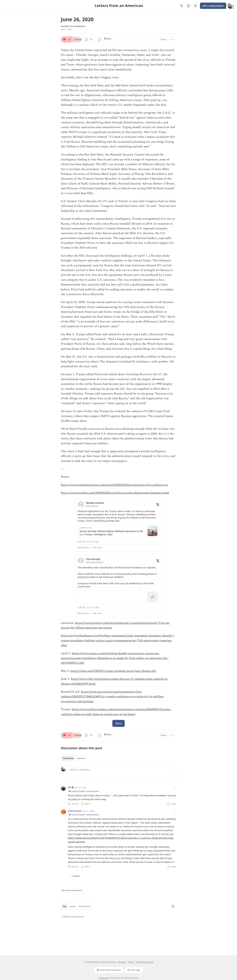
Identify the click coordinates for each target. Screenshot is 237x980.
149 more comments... (72, 890)
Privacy (122, 962)
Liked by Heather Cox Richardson (84, 791)
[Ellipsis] (175, 787)
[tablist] (74, 758)
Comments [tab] (68, 758)
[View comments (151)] (89, 39)
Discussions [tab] (85, 906)
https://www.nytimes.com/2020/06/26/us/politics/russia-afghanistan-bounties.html (115, 493)
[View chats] (189, 6)
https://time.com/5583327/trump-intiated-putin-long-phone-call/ (113, 671)
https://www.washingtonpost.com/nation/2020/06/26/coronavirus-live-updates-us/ (114, 485)
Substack (103, 978)
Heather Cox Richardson (73, 26)
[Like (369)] (67, 39)
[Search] (182, 6)
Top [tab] (65, 906)
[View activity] (195, 6)
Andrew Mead (75, 811)
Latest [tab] (73, 906)
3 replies (76, 876)
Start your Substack (108, 970)
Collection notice (145, 962)
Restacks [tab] (81, 758)
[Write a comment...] (122, 774)
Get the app (134, 970)
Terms (131, 962)
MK (69, 787)
